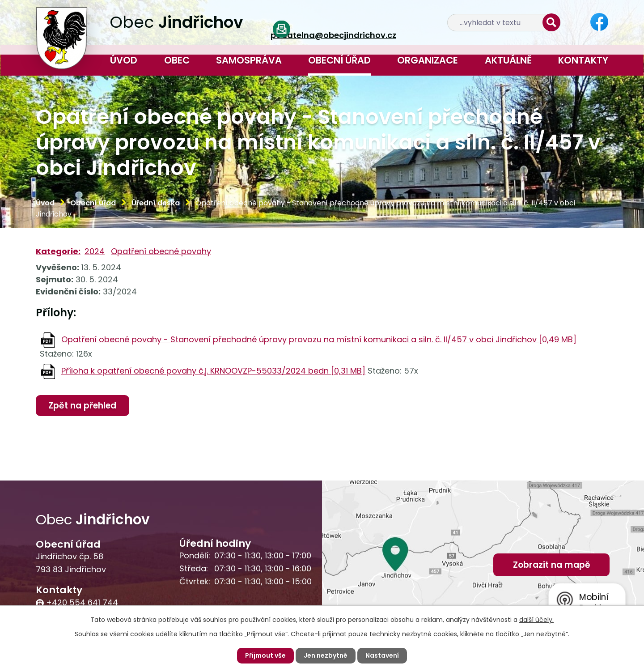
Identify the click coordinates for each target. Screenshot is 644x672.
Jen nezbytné (326, 655)
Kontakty (583, 60)
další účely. (536, 620)
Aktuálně (508, 60)
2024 (95, 251)
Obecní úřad (339, 60)
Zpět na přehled (82, 406)
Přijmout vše (265, 655)
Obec (177, 60)
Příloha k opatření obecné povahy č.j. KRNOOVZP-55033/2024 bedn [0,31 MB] (213, 371)
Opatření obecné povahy (161, 251)
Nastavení (382, 655)
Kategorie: (58, 251)
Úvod (124, 60)
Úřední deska (156, 203)
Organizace (428, 60)
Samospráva (249, 60)
